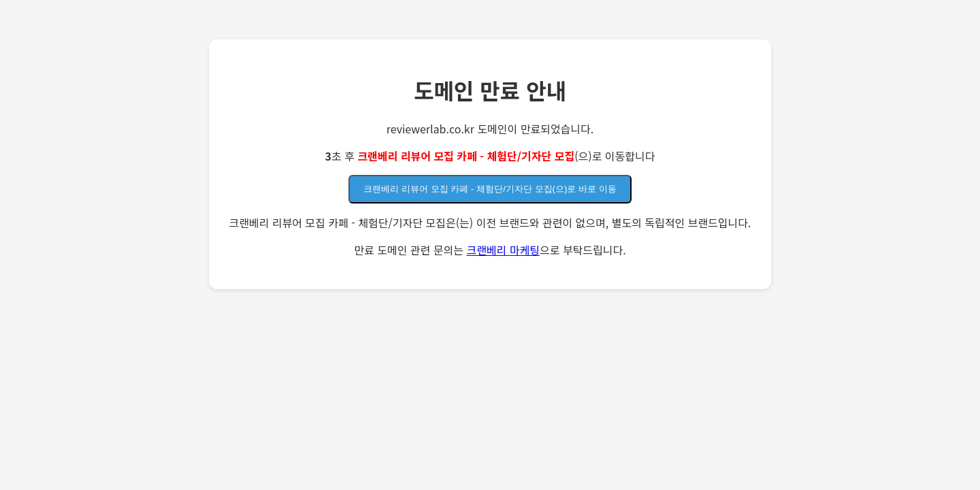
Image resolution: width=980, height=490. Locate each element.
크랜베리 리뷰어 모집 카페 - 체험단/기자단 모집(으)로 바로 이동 (490, 189)
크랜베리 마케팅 (503, 250)
